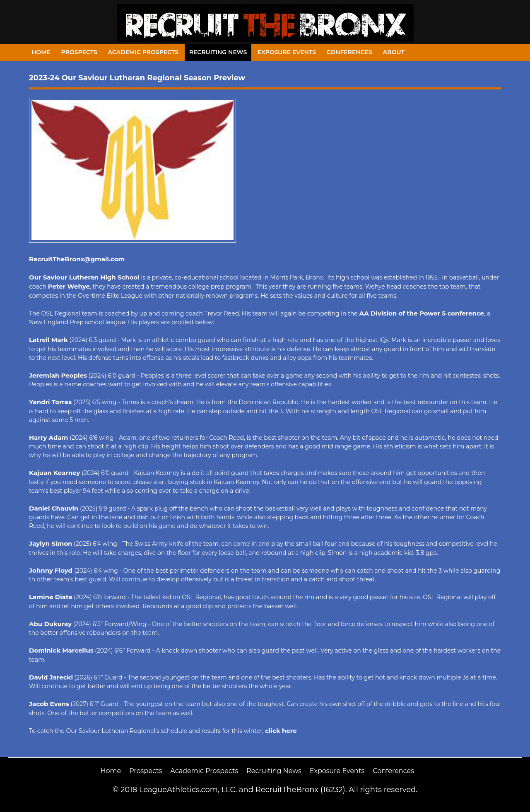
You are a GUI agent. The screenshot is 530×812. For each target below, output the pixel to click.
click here (281, 731)
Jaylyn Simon (51, 543)
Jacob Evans (49, 704)
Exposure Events (287, 52)
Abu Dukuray (50, 624)
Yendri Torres (50, 402)
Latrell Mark (48, 340)
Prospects (79, 52)
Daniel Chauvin (54, 508)
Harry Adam (49, 437)
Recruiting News (218, 52)
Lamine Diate (51, 597)
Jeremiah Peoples (58, 375)
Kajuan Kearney (55, 473)
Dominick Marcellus (61, 650)
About (394, 52)
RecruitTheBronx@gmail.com (77, 259)
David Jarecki (51, 677)
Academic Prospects (143, 52)
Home (41, 52)
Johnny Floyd (52, 570)
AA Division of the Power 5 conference (422, 313)
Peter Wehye (69, 286)
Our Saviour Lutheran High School (84, 277)
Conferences (349, 52)
